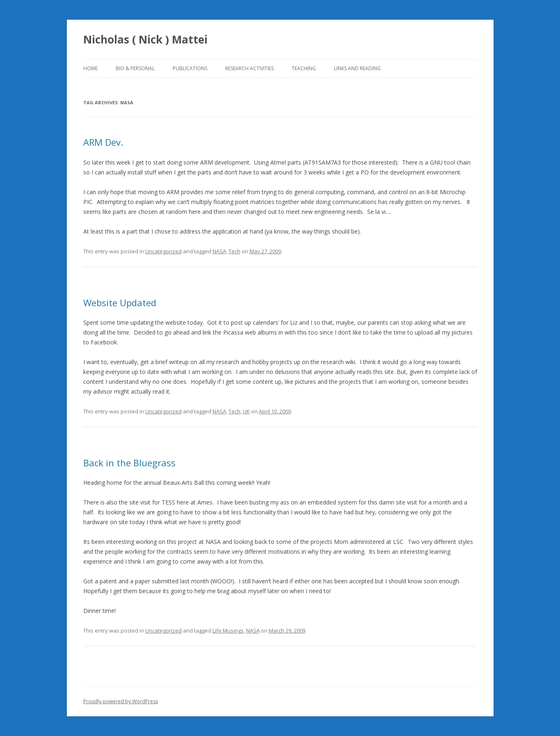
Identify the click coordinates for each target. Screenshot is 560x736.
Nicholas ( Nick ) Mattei (145, 39)
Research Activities (249, 68)
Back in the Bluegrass (129, 463)
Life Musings (228, 631)
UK (246, 411)
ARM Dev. (103, 142)
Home (90, 68)
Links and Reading (357, 68)
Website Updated (120, 303)
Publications (190, 68)
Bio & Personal (135, 68)
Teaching (304, 68)
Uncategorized (163, 251)
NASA (219, 251)
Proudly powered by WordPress (121, 701)
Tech (234, 251)
